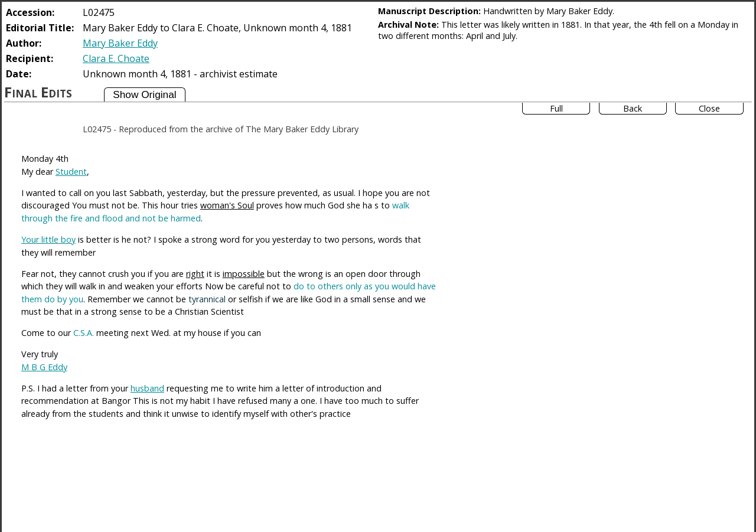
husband (147, 388)
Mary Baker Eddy (120, 43)
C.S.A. (84, 333)
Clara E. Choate (116, 58)
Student (71, 172)
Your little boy (48, 239)
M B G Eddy (44, 367)
